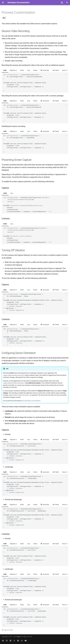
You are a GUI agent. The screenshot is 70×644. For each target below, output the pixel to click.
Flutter (35, 70)
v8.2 (4, 18)
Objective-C (13, 70)
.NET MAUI (56, 70)
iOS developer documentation (32, 401)
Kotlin (22, 70)
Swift (5, 70)
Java (28, 70)
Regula (19, 637)
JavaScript (45, 70)
